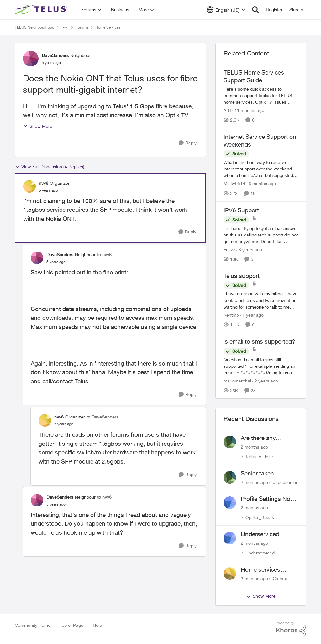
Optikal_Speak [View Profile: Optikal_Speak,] (260, 517)
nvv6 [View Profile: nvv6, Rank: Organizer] (44, 183)
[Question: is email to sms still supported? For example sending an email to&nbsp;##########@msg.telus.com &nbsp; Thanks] (261, 366)
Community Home (33, 625)
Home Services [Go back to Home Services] (108, 27)
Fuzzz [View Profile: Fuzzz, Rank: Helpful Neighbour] (229, 249)
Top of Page (72, 625)
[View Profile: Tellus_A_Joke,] (230, 442)
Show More (38, 126)
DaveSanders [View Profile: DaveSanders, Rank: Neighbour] (55, 55)
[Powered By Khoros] (291, 629)
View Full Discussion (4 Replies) (50, 167)
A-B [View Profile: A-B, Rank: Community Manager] (227, 110)
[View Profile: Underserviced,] (230, 538)
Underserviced (260, 534)
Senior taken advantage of (258, 474)
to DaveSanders (103, 417)
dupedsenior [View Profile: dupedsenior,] (285, 482)
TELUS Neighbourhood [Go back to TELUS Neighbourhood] (34, 27)
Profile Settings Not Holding (266, 499)
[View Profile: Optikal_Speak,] (230, 503)
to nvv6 (104, 254)
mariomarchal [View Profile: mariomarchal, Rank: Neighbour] (237, 381)
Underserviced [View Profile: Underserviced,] (260, 553)
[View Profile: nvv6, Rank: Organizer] (29, 186)
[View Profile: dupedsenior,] (230, 477)
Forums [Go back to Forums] (82, 27)
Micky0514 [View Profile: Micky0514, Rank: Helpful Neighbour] (234, 184)
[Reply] (188, 143)
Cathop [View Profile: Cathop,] (280, 578)
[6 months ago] (261, 184)
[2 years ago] (265, 381)
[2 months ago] (254, 447)
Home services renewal (260, 570)
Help (97, 625)
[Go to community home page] (42, 10)
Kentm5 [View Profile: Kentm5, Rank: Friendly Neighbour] (231, 315)
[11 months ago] (248, 110)
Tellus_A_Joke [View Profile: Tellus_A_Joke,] (259, 457)
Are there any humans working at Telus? (266, 438)
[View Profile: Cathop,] (230, 574)
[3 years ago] (249, 249)
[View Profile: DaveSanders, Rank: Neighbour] (31, 59)
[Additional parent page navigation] (65, 27)
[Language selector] (226, 10)
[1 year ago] (252, 315)
